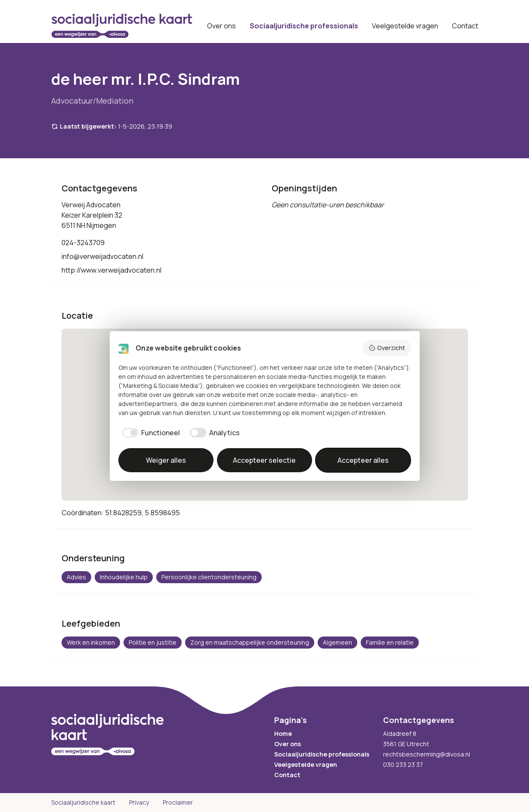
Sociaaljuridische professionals (304, 26)
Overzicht (387, 348)
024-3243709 (83, 243)
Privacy (139, 802)
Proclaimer (178, 802)
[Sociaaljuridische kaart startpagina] (122, 26)
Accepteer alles (363, 460)
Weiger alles (166, 460)
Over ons (221, 26)
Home (283, 734)
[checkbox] (149, 433)
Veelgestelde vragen (405, 26)
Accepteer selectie (264, 460)
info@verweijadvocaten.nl (102, 256)
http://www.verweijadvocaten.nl (111, 270)
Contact (465, 26)
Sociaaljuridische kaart (83, 802)
